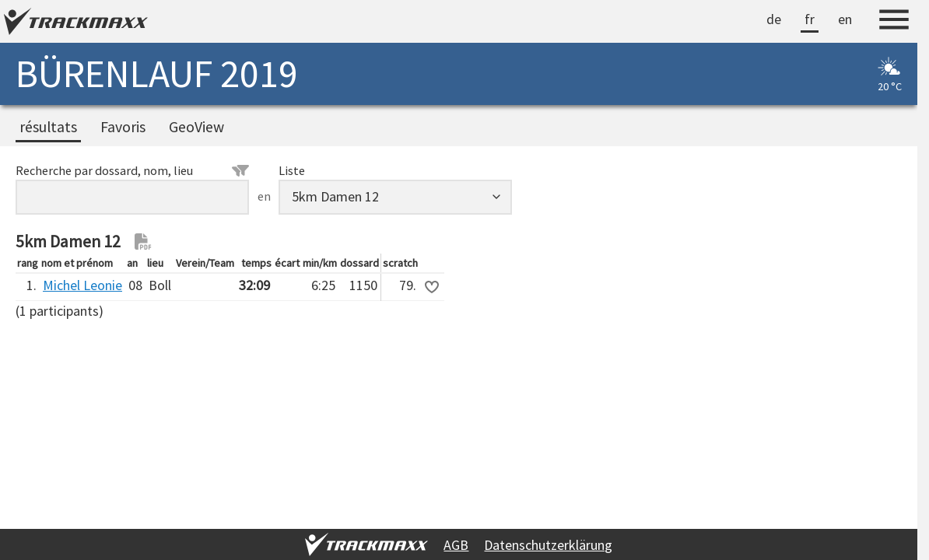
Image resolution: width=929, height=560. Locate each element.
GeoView (196, 127)
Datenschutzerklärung (548, 545)
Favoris (123, 127)
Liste (292, 170)
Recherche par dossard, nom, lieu (132, 170)
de (774, 19)
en (845, 19)
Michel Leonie (82, 285)
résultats (48, 127)
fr (810, 19)
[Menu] (894, 22)
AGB (456, 545)
